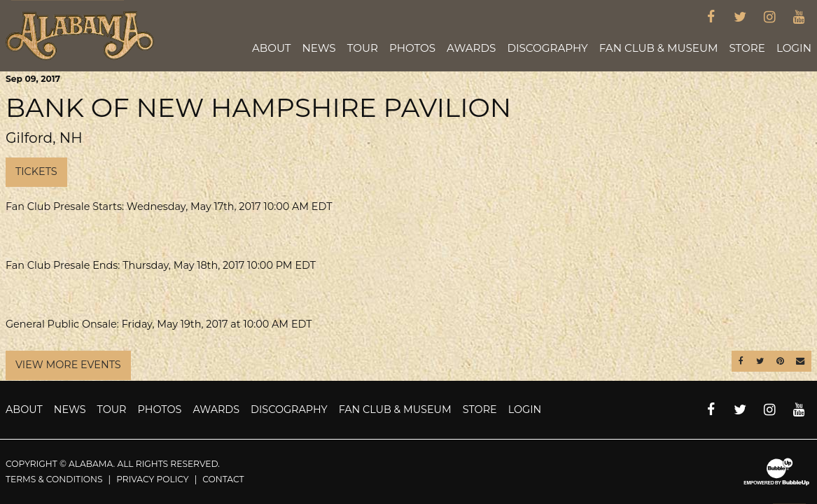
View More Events (68, 365)
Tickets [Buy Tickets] (36, 171)
